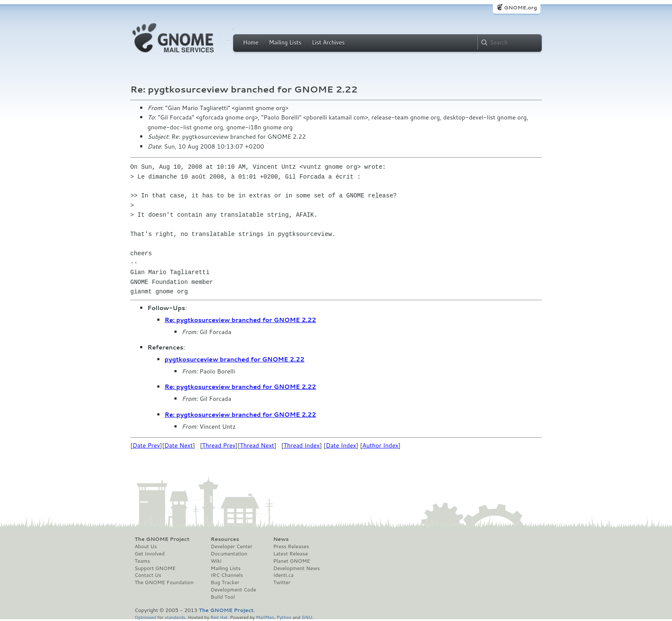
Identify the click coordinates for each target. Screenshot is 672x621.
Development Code (234, 590)
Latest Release (290, 554)
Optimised (145, 617)
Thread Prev (219, 445)
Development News (296, 568)
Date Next (178, 445)
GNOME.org (520, 7)
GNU (307, 617)
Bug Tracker (225, 582)
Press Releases (291, 546)
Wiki (216, 561)
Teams (142, 561)
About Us (146, 546)
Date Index (341, 445)
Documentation (229, 554)
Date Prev (146, 445)
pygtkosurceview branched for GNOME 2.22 (234, 359)
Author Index (380, 445)
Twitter (282, 582)
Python (284, 617)
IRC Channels (227, 575)
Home (251, 42)
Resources (225, 539)
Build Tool (223, 597)
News (281, 539)
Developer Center (232, 546)
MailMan (265, 617)
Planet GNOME (291, 561)
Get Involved (150, 554)
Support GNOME (155, 568)
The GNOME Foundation (164, 582)
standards (175, 617)
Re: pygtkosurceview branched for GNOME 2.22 (240, 320)
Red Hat (219, 617)
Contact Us (148, 575)
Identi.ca (283, 575)
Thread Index (302, 445)
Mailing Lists (285, 42)
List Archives (328, 42)
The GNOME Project (162, 539)
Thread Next (257, 445)
